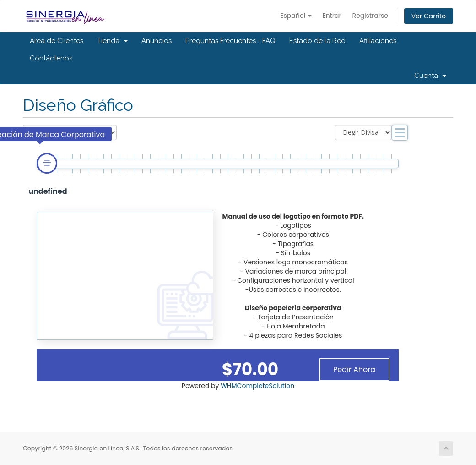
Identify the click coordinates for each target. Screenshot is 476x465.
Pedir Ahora (354, 369)
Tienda (112, 41)
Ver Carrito (429, 16)
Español (296, 16)
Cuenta (430, 76)
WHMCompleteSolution (257, 386)
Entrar (332, 16)
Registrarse (370, 16)
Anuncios (157, 41)
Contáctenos (51, 58)
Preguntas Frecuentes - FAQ (230, 41)
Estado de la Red (317, 41)
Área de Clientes (57, 41)
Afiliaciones (378, 41)
